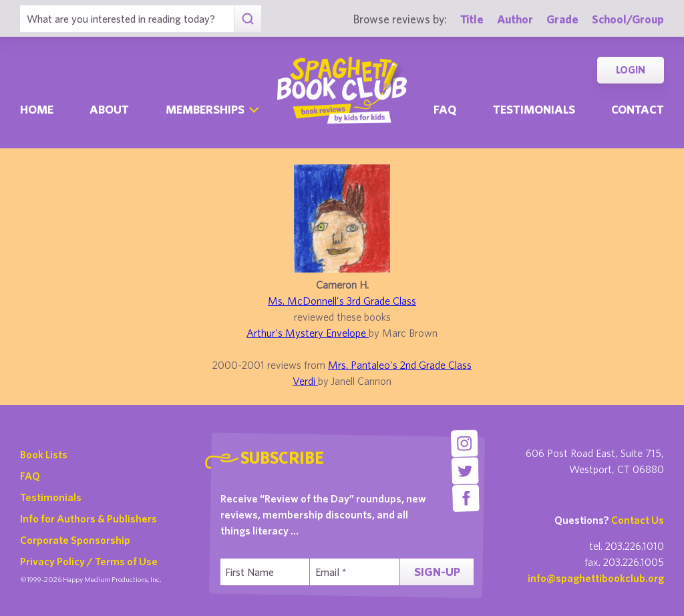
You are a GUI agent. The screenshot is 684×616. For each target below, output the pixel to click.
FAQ (30, 476)
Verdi (305, 381)
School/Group (628, 19)
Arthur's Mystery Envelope (308, 333)
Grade (562, 19)
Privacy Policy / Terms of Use (89, 561)
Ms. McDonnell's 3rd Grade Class (342, 301)
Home (37, 109)
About (109, 109)
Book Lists (44, 454)
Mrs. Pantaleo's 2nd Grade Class (400, 365)
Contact (638, 109)
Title (472, 19)
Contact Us (638, 520)
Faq (445, 109)
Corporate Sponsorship (75, 540)
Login (631, 70)
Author (515, 19)
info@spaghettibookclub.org (596, 578)
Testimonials (534, 109)
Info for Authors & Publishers (89, 518)
